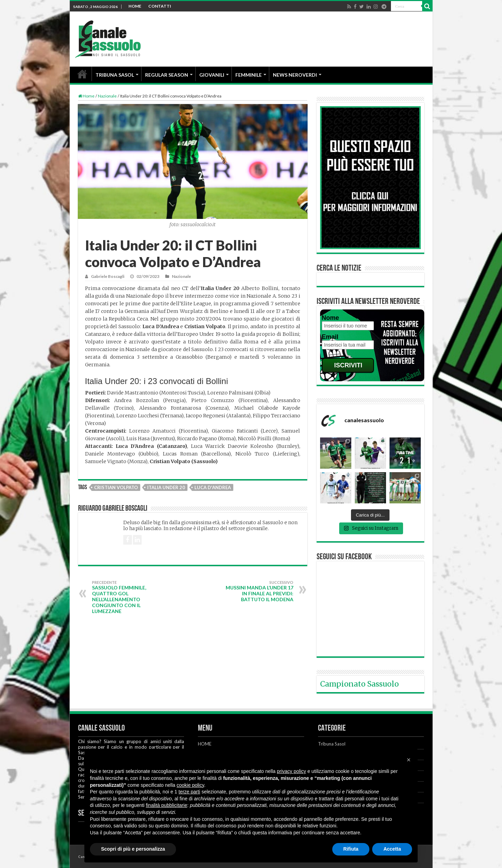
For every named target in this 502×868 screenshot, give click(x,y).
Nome (331, 318)
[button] (409, 760)
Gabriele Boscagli (108, 276)
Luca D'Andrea (213, 487)
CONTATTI (160, 6)
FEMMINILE (249, 75)
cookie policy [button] (190, 785)
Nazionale (107, 96)
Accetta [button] (392, 849)
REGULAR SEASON (167, 75)
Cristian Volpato (116, 487)
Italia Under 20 (166, 487)
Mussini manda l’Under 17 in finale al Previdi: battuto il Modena (258, 591)
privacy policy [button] (292, 771)
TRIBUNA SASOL (115, 75)
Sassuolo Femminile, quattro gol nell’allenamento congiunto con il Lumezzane (128, 597)
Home (86, 96)
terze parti (189, 792)
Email (330, 337)
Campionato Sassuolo (359, 684)
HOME (135, 6)
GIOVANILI (212, 75)
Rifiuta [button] (351, 849)
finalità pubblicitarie (166, 805)
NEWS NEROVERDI (295, 75)
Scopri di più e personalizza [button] (133, 849)
